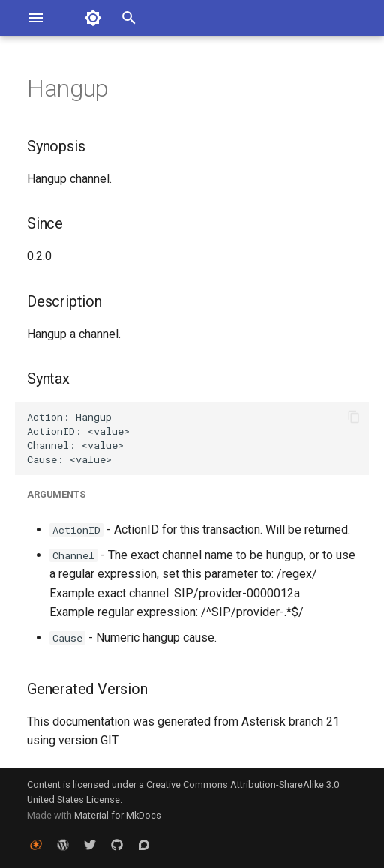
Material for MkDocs (118, 815)
